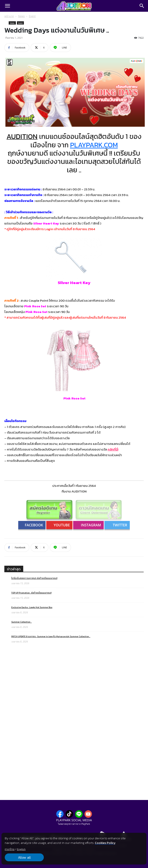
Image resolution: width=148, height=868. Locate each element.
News (21, 16)
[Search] (142, 6)
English (21, 849)
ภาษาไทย (10, 849)
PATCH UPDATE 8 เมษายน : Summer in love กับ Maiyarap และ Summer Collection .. (51, 636)
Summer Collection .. (21, 622)
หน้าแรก (9, 16)
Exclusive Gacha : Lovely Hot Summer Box (32, 607)
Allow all (24, 857)
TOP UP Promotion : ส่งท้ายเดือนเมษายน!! (31, 593)
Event (32, 16)
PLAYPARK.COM (94, 145)
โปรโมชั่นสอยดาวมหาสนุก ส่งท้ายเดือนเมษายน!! (34, 578)
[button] (7, 6)
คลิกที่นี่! (113, 449)
